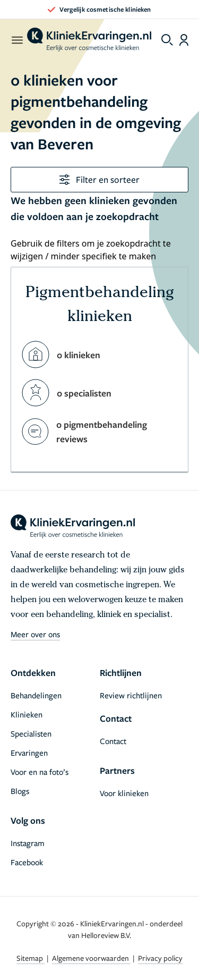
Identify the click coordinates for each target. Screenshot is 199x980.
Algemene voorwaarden (91, 958)
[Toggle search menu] (167, 40)
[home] (89, 40)
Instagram (28, 843)
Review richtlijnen (131, 695)
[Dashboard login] (184, 40)
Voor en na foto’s (40, 772)
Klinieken (27, 714)
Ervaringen (29, 753)
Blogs (20, 791)
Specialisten (31, 733)
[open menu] (17, 40)
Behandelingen (36, 695)
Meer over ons (35, 634)
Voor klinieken (124, 793)
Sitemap (31, 958)
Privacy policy (160, 958)
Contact (113, 741)
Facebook (27, 862)
